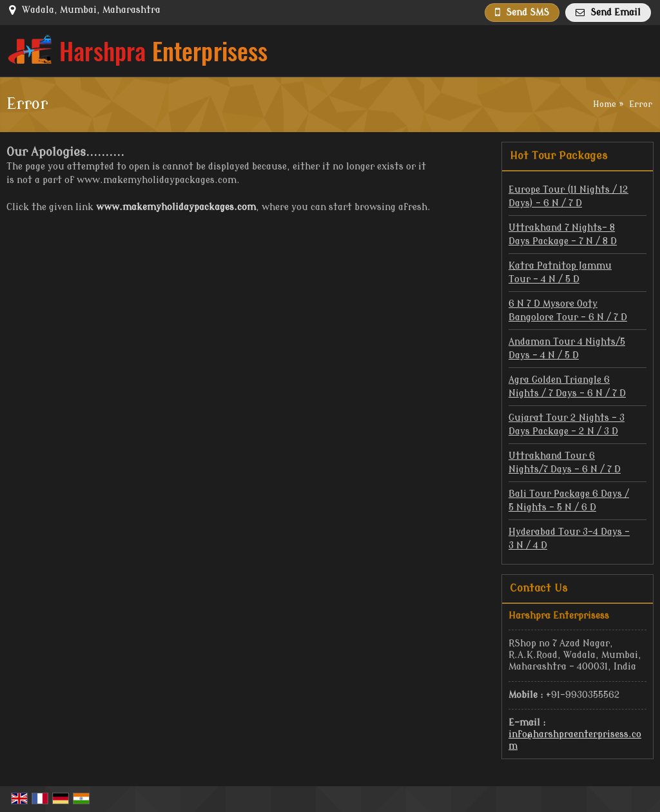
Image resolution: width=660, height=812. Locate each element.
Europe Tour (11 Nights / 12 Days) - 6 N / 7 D (568, 197)
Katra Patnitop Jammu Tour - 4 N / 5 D (560, 273)
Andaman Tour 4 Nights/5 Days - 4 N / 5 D (567, 349)
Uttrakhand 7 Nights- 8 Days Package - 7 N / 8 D (563, 235)
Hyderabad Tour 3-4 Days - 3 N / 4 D (569, 539)
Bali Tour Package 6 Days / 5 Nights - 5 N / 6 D (569, 501)
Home (605, 104)
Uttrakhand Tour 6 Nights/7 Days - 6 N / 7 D (565, 463)
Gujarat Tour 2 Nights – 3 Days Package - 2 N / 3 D (567, 425)
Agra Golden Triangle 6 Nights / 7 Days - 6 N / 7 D (567, 387)
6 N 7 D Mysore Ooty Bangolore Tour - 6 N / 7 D (568, 311)
